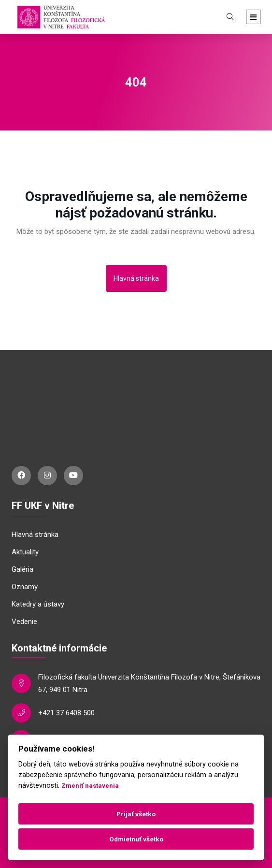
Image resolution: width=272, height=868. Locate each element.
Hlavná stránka (136, 278)
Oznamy (25, 587)
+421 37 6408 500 (66, 713)
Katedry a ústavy (38, 604)
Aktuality (25, 552)
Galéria (22, 569)
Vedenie (24, 622)
